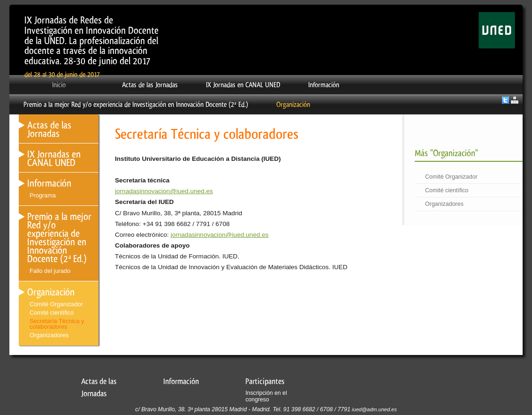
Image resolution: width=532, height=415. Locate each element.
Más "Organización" (446, 153)
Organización (293, 105)
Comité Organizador (451, 177)
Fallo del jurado (50, 271)
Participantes (265, 381)
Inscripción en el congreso (266, 396)
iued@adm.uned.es (374, 409)
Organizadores (444, 204)
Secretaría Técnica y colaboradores (57, 324)
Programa (43, 195)
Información (324, 85)
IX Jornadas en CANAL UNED (243, 85)
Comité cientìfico (447, 190)
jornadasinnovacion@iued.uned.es (164, 191)
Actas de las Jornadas (150, 85)
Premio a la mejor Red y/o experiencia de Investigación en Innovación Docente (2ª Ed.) (136, 105)
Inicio (59, 85)
